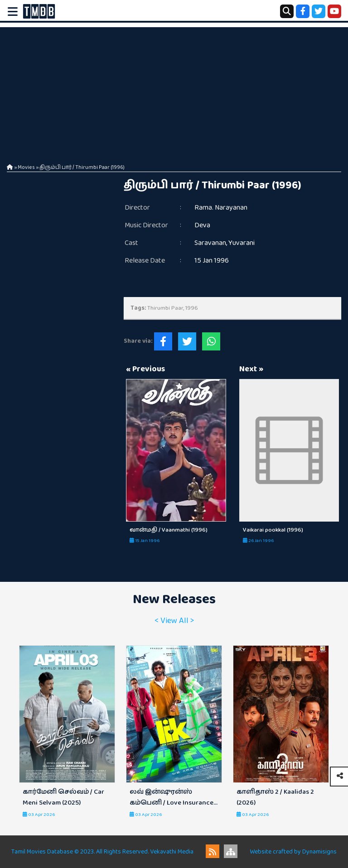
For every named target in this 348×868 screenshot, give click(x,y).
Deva (202, 225)
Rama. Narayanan (221, 208)
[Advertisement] (174, 91)
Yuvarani (242, 243)
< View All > (174, 621)
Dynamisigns (319, 852)
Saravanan (210, 243)
